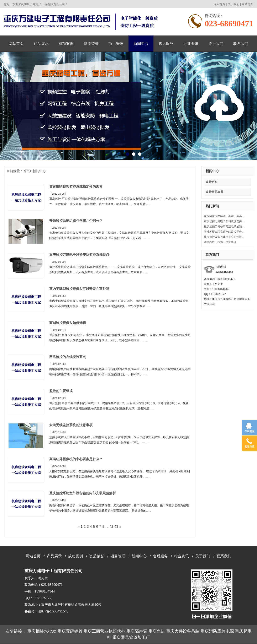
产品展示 (41, 44)
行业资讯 (191, 44)
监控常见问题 (215, 192)
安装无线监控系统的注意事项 (71, 425)
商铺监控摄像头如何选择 (68, 323)
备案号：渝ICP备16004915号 (46, 611)
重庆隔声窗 (137, 631)
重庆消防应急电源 (217, 631)
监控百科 (212, 182)
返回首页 (219, 4)
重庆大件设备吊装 (183, 631)
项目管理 (116, 44)
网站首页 (16, 44)
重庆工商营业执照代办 (104, 631)
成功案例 (66, 44)
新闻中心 (141, 44)
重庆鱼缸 (157, 631)
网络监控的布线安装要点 (68, 357)
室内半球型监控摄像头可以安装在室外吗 (79, 289)
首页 (26, 171)
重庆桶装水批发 (42, 631)
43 (116, 527)
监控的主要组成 (61, 391)
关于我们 (234, 4)
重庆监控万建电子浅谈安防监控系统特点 (79, 255)
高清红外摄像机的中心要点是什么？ (76, 459)
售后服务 (166, 44)
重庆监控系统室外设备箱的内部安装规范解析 (83, 493)
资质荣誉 (91, 44)
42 (111, 527)
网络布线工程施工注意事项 (220, 242)
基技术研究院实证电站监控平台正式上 (225, 232)
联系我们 (241, 44)
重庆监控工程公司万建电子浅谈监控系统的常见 (225, 226)
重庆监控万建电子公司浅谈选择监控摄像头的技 (225, 221)
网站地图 (247, 4)
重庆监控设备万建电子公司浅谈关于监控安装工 (225, 237)
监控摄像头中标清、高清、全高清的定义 (225, 216)
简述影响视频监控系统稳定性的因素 (76, 187)
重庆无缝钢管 (70, 631)
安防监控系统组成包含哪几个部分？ (76, 221)
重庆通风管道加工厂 (131, 637)
